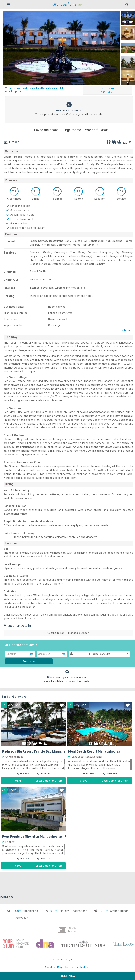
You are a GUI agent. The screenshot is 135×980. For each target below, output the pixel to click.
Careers (69, 967)
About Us (50, 967)
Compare (44, 774)
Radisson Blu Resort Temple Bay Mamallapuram (39, 751)
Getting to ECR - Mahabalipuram (68, 633)
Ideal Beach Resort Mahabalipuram (95, 751)
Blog (60, 967)
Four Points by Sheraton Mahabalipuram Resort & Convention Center (55, 836)
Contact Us (82, 967)
